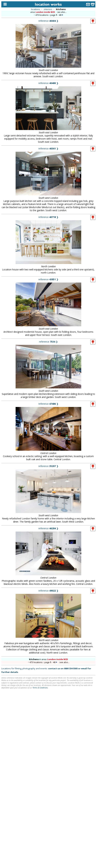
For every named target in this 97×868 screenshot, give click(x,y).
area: (43, 12)
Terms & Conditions (40, 688)
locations (36, 9)
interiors (48, 9)
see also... (62, 12)
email (84, 668)
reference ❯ (48, 21)
